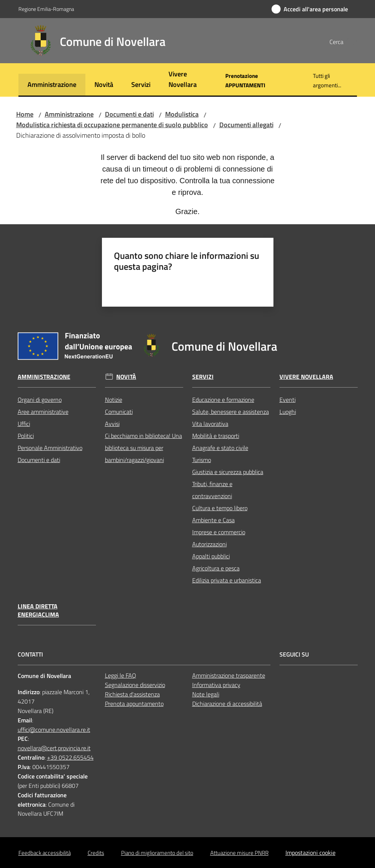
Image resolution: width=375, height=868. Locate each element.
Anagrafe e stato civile (220, 448)
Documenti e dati (129, 114)
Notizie (114, 400)
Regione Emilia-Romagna (46, 9)
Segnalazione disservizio (135, 685)
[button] (348, 42)
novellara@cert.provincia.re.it (54, 748)
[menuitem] (52, 85)
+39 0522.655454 (70, 757)
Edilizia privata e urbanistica (227, 580)
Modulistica (182, 114)
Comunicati (119, 412)
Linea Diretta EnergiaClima (38, 611)
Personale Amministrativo (50, 448)
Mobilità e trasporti (216, 436)
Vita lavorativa (210, 424)
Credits (96, 853)
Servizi (203, 377)
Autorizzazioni (210, 544)
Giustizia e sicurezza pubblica (228, 472)
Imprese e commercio (219, 532)
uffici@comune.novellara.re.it (54, 730)
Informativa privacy (216, 685)
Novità (126, 377)
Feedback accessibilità (45, 853)
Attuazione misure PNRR (239, 853)
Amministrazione (69, 114)
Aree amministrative (43, 412)
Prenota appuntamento (134, 704)
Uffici (24, 424)
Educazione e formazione (223, 400)
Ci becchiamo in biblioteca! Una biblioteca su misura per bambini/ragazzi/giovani (143, 448)
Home (25, 114)
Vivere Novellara (306, 377)
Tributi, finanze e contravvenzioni (212, 490)
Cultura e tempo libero (220, 508)
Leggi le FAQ (121, 675)
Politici (26, 436)
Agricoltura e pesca (216, 568)
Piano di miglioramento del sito (157, 853)
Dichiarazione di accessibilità (227, 704)
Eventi (288, 400)
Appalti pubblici (211, 556)
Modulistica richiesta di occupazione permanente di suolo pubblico (112, 125)
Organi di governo (40, 400)
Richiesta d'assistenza (132, 694)
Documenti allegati (246, 125)
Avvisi (112, 424)
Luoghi (288, 412)
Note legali (206, 694)
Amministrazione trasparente (229, 675)
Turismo (202, 460)
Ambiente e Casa (213, 520)
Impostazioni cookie (310, 853)
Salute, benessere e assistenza (231, 412)
